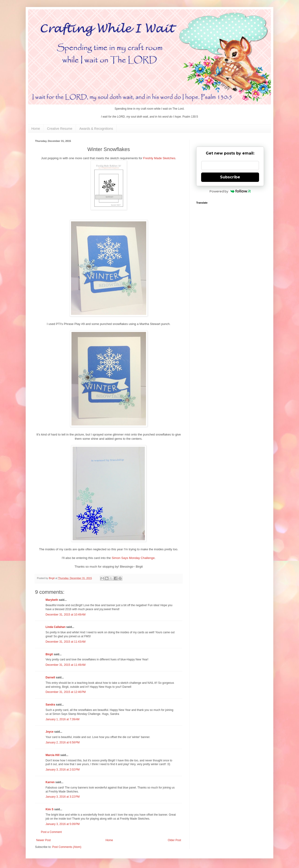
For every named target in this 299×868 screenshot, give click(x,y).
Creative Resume (60, 129)
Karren (50, 782)
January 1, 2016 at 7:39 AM (62, 719)
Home (36, 129)
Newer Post (43, 840)
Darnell (50, 677)
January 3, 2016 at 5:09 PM (63, 824)
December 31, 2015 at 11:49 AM (66, 665)
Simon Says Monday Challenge (133, 558)
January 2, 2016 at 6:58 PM (63, 742)
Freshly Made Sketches (159, 158)
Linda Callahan (55, 627)
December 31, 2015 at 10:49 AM (66, 615)
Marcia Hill (53, 755)
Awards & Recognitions (96, 129)
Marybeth (52, 600)
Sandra (50, 705)
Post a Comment (51, 832)
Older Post (174, 840)
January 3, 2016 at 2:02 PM (63, 770)
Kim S (50, 809)
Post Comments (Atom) (67, 847)
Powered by (230, 191)
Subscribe (230, 177)
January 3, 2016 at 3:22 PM (63, 797)
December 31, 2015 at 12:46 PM (66, 692)
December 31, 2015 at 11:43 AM (66, 642)
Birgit (49, 654)
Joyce (50, 732)
